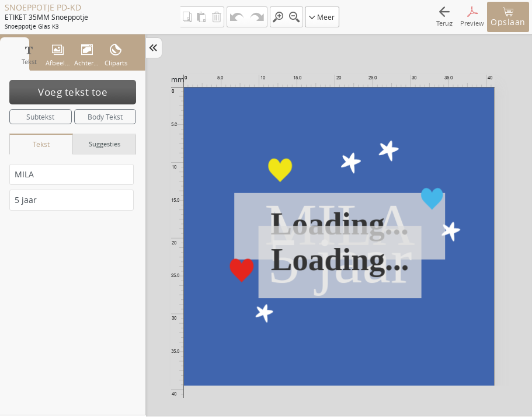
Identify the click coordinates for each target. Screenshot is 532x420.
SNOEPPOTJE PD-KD (43, 8)
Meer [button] (322, 17)
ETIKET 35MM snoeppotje (46, 17)
